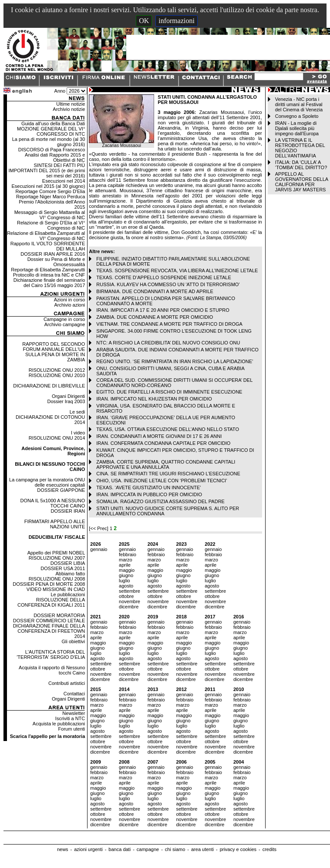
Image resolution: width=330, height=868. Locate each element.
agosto (126, 586)
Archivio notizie (69, 109)
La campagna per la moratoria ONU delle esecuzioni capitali (47, 482)
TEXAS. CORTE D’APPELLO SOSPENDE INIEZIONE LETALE (164, 277)
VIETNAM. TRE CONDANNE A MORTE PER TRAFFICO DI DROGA (169, 324)
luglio (125, 581)
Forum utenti (72, 729)
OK (144, 21)
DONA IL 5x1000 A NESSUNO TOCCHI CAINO (53, 503)
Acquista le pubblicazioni (59, 724)
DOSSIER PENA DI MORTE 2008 (49, 584)
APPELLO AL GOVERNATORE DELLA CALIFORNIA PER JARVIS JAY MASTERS (302, 182)
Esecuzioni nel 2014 (64, 181)
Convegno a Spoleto (297, 116)
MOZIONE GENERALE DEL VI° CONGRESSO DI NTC (51, 131)
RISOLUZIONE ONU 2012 (57, 370)
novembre (130, 601)
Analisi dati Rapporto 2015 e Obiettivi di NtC (55, 157)
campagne (148, 849)
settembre (130, 591)
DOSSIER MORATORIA (59, 615)
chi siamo (175, 849)
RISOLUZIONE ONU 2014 (57, 438)
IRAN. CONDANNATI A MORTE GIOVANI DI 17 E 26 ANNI (159, 436)
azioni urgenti (88, 849)
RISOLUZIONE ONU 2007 (57, 558)
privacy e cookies (238, 849)
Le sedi (77, 412)
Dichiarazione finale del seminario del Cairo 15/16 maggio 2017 (49, 283)
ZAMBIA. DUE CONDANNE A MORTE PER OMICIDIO (155, 317)
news (63, 849)
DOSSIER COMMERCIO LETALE (49, 621)
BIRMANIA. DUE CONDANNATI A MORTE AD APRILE (155, 291)
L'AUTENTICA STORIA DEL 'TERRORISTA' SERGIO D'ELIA (51, 654)
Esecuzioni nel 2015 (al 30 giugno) (49, 186)
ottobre (126, 596)
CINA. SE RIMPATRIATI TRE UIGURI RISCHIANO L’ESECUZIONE (168, 474)
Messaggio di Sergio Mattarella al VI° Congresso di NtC (50, 215)
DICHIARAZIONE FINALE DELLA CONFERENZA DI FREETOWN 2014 (49, 631)
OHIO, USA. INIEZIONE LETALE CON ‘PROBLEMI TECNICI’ (162, 481)
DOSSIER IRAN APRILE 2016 (53, 254)
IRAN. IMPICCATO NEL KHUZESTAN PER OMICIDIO (154, 399)
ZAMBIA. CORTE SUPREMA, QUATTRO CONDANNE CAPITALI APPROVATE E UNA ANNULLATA (166, 464)
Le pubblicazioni (68, 594)
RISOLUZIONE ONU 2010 (57, 375)
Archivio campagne (65, 324)
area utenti (202, 849)
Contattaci (74, 694)
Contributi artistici (67, 683)
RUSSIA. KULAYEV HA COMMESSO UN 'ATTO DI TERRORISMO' (168, 284)
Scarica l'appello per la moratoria (48, 736)
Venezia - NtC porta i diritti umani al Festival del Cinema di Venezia (299, 104)
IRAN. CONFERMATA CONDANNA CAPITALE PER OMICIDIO (163, 443)
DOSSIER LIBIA (68, 563)
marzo (126, 560)
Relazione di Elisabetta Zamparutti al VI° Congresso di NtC (46, 236)
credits (269, 849)
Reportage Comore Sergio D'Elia (50, 191)
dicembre (129, 607)
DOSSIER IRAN (68, 511)
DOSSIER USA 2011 (63, 568)
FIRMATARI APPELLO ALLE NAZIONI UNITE (55, 524)
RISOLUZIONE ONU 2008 (57, 579)
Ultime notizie (71, 104)
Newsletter (74, 713)
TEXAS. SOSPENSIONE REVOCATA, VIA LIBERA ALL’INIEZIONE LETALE (177, 270)
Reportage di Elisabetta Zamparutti (48, 270)
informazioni (177, 21)
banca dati (120, 849)
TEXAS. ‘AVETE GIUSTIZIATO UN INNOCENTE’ (148, 487)
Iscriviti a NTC (70, 718)
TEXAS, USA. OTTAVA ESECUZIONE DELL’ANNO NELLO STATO (168, 429)
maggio (127, 570)
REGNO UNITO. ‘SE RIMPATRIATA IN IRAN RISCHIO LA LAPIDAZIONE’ (175, 361)
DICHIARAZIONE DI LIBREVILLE (49, 386)
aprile (125, 565)
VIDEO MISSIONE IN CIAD (56, 589)
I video (78, 433)
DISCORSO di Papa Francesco (52, 150)
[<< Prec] (99, 528)
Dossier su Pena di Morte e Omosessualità (56, 262)
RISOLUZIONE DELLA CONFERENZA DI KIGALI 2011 (51, 602)
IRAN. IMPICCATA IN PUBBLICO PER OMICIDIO (149, 494)
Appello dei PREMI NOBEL (56, 553)
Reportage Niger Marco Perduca (51, 197)
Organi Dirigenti (68, 396)
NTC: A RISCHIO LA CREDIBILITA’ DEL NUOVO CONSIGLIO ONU (168, 343)
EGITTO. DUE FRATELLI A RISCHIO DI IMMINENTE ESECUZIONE (169, 392)
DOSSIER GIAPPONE (61, 490)
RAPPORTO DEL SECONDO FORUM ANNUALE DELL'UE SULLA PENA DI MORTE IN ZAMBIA (54, 352)
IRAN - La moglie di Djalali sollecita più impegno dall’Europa (297, 128)
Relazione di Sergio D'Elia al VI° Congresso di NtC (51, 225)
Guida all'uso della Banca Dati (53, 124)
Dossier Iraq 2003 (66, 401)
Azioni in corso (70, 300)
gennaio (99, 549)
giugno (126, 575)
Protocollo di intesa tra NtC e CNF (49, 275)
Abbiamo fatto (70, 574)
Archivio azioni (69, 305)
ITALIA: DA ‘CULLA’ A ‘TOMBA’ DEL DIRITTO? (301, 165)
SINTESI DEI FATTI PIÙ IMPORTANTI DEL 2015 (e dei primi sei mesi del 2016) (47, 170)
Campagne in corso (64, 319)
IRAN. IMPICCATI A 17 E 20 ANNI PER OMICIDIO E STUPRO (163, 310)
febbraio (128, 554)
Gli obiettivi (74, 641)
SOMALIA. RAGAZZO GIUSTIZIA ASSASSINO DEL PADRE (160, 501)
